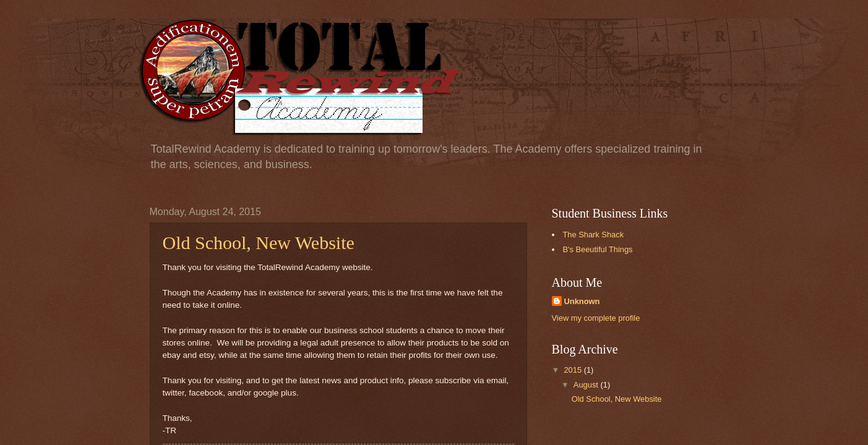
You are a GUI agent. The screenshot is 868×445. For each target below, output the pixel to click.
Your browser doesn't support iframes (434, 222)
